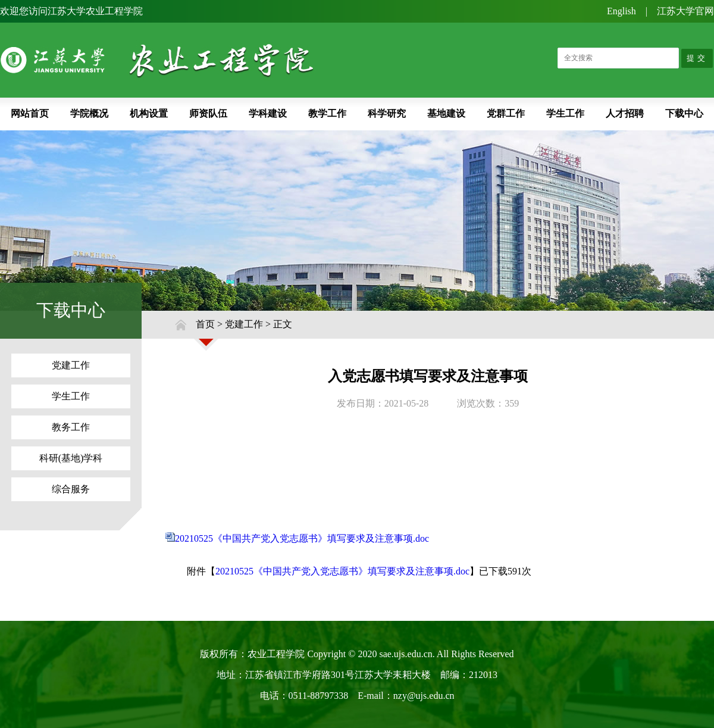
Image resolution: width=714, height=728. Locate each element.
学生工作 (565, 113)
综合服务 (71, 489)
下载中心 (684, 113)
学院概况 (89, 113)
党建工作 (71, 365)
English (621, 11)
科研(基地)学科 (71, 458)
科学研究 (387, 113)
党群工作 (506, 113)
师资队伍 (208, 113)
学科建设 (268, 113)
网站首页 (30, 113)
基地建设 (446, 113)
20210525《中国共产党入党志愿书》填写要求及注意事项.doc (302, 538)
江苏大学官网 (685, 11)
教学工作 (327, 113)
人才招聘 (625, 113)
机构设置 (149, 113)
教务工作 (71, 427)
